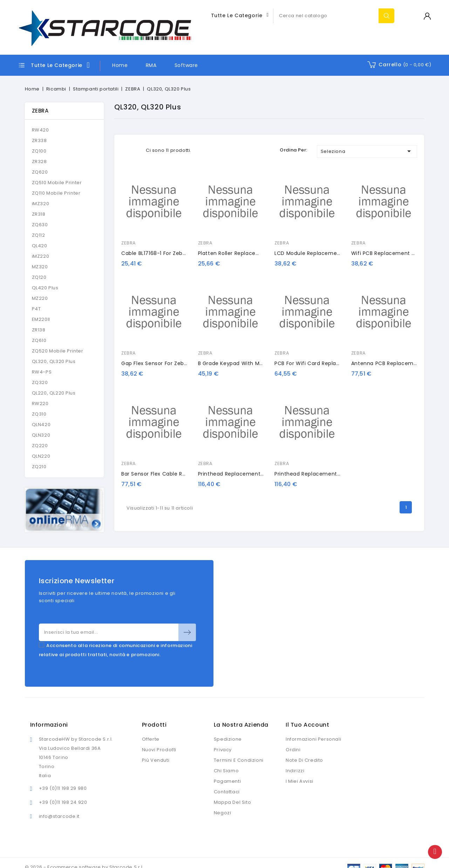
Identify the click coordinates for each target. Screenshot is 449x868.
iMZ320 (41, 204)
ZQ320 (40, 382)
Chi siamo (226, 771)
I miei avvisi (300, 781)
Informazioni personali (313, 739)
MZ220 (40, 298)
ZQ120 (39, 277)
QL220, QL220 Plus (54, 393)
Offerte (151, 739)
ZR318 (39, 214)
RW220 (40, 403)
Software (186, 65)
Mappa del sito (232, 802)
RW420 (40, 130)
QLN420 (41, 425)
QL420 (40, 246)
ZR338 (39, 140)
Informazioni (49, 725)
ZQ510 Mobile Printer (57, 183)
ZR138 (39, 330)
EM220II (41, 319)
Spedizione (228, 739)
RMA (151, 65)
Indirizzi (295, 771)
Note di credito (304, 760)
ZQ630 (40, 225)
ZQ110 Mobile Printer (56, 193)
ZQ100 (39, 151)
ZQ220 (40, 446)
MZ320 (40, 267)
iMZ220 (41, 256)
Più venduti (156, 760)
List (136, 150)
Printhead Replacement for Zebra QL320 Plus (334, 474)
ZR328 (39, 162)
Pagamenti (227, 781)
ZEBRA (40, 111)
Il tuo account (307, 725)
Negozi (223, 813)
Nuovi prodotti (159, 750)
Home (120, 65)
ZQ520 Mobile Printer (58, 351)
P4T (36, 309)
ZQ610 (39, 340)
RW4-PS (42, 372)
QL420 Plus (45, 288)
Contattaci (227, 792)
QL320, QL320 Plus (54, 361)
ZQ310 (39, 414)
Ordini (293, 750)
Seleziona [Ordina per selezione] (367, 151)
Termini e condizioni (239, 760)
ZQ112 (39, 235)
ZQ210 (39, 467)
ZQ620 (40, 172)
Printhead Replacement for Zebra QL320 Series (260, 474)
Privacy (223, 750)
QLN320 (41, 435)
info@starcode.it (59, 816)
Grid (126, 150)
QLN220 (41, 456)
